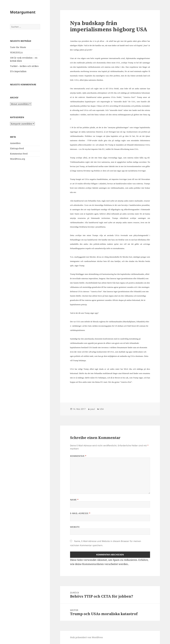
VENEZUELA (16, 52)
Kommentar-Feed (19, 154)
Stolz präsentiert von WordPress (86, 637)
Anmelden (15, 143)
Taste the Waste (18, 47)
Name (74, 500)
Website (75, 527)
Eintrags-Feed (17, 148)
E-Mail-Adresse (80, 513)
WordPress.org (18, 159)
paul (93, 409)
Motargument (23, 12)
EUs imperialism (18, 71)
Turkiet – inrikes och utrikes (24, 66)
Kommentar (78, 456)
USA (102, 409)
